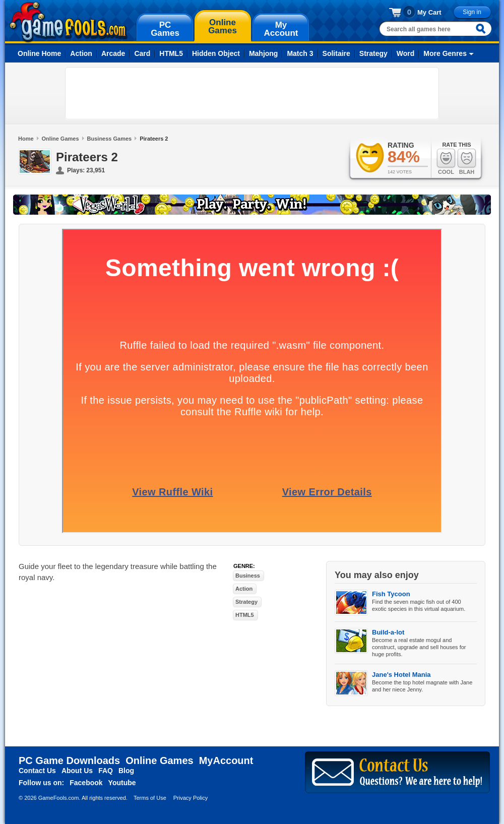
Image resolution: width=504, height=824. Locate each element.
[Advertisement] (252, 93)
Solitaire (336, 53)
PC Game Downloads (69, 760)
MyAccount (226, 760)
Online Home (39, 53)
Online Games (60, 139)
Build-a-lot (388, 632)
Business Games (110, 139)
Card (142, 53)
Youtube (122, 783)
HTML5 (171, 53)
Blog (126, 771)
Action (81, 53)
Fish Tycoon (391, 594)
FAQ (106, 771)
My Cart (429, 12)
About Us (77, 771)
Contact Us (37, 771)
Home (26, 139)
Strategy (373, 53)
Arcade (113, 53)
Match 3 (300, 53)
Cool (446, 162)
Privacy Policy (191, 798)
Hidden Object (216, 53)
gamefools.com (68, 22)
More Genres (445, 53)
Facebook (86, 783)
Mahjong (264, 53)
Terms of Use (150, 798)
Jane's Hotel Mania (401, 675)
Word (406, 53)
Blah (467, 162)
